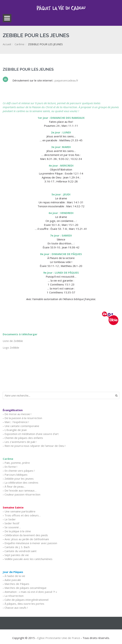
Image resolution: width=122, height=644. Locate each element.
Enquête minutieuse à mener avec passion (31, 543)
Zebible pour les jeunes (19, 479)
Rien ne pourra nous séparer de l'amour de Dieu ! (35, 446)
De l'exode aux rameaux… (21, 490)
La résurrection (14, 596)
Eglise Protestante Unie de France (59, 638)
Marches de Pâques (17, 584)
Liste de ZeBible (13, 341)
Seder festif (12, 523)
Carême (20, 44)
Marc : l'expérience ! (17, 422)
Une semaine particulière (20, 511)
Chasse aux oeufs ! (16, 608)
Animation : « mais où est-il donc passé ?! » (31, 592)
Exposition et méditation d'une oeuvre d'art (32, 434)
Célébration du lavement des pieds (26, 535)
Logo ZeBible (11, 348)
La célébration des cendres (21, 483)
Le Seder (10, 519)
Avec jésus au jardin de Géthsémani (27, 539)
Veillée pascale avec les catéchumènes (28, 559)
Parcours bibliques (16, 475)
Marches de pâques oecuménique (25, 588)
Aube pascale (13, 580)
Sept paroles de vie (17, 555)
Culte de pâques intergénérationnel (26, 600)
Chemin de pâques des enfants (24, 438)
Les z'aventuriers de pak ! (20, 442)
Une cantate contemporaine (22, 426)
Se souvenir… (13, 527)
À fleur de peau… (15, 486)
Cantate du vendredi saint (21, 551)
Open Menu (7, 18)
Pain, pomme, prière (17, 463)
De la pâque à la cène (18, 531)
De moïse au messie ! (18, 414)
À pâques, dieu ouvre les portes (24, 604)
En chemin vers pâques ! (20, 471)
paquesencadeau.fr (66, 80)
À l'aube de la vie (15, 576)
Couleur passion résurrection (22, 494)
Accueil (7, 44)
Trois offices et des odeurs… (23, 515)
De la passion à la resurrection (23, 418)
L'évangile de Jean (16, 430)
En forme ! (11, 467)
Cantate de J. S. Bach (17, 547)
